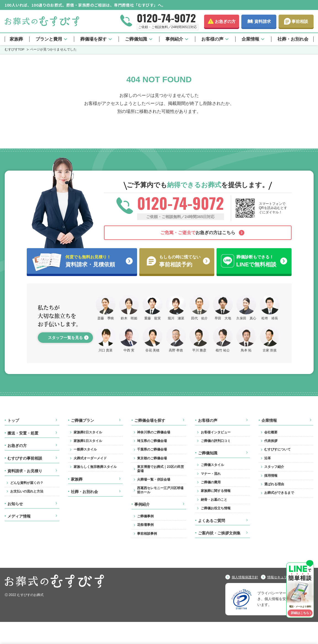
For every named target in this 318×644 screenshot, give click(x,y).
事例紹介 (174, 39)
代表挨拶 (271, 441)
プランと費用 (49, 39)
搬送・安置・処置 (23, 433)
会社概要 (271, 432)
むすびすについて (277, 449)
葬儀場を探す (93, 39)
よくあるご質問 (212, 521)
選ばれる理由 (274, 484)
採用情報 (271, 476)
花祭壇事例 (145, 525)
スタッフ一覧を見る (65, 338)
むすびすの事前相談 (25, 458)
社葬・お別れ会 (293, 39)
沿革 (268, 458)
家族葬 (16, 39)
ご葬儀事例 (145, 516)
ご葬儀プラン (82, 420)
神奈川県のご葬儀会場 (154, 432)
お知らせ (15, 504)
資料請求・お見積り (25, 471)
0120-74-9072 (166, 18)
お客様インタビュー (216, 432)
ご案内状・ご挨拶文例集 (219, 533)
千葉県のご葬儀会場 (152, 449)
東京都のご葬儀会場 (152, 458)
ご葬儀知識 (136, 39)
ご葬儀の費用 (211, 482)
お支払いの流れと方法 (27, 491)
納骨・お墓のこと (214, 500)
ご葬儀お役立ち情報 (216, 508)
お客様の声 (212, 39)
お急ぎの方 (225, 21)
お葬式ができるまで (279, 493)
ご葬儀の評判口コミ (216, 441)
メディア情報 (19, 516)
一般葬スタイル (85, 449)
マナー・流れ (211, 474)
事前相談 (300, 21)
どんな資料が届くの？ (27, 483)
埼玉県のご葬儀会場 (152, 441)
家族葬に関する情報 (216, 491)
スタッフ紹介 (274, 467)
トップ (13, 420)
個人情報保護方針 (245, 577)
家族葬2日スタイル (88, 432)
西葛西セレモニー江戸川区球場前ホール (160, 490)
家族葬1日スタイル (88, 441)
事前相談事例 (147, 534)
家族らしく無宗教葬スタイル (95, 467)
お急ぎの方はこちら (198, 233)
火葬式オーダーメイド (90, 458)
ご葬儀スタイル (212, 465)
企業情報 (250, 39)
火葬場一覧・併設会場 (154, 479)
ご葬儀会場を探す (150, 420)
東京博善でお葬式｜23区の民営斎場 (160, 469)
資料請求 (263, 21)
